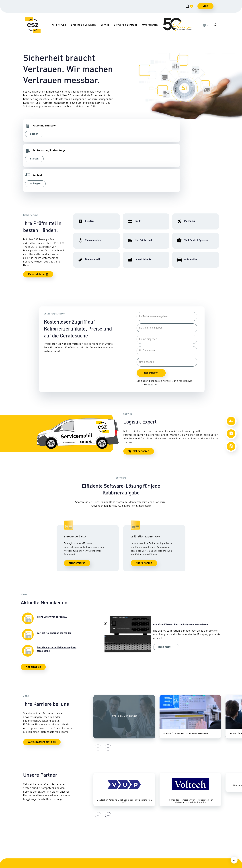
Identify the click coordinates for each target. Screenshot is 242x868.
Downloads (109, 853)
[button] (206, 25)
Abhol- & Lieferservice (115, 842)
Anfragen (135, 134)
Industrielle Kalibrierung (77, 846)
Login (205, 6)
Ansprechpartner (193, 835)
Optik (26, 850)
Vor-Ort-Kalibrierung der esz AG (53, 587)
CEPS (146, 839)
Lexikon (107, 857)
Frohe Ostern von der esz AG (53, 571)
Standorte (189, 839)
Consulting (149, 842)
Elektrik (27, 835)
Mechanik (28, 842)
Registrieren (150, 323)
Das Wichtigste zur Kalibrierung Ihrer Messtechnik (53, 603)
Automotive (69, 853)
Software (148, 846)
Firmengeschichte (193, 846)
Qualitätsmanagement (195, 857)
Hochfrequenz (31, 839)
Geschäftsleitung (193, 842)
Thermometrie (31, 853)
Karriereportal (191, 850)
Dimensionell (30, 846)
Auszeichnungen (192, 853)
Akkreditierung (192, 861)
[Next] (104, 700)
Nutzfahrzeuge (71, 839)
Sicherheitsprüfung (114, 846)
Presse (187, 865)
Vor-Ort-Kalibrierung (115, 839)
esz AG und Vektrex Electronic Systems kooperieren (163, 589)
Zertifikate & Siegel (114, 850)
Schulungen (150, 835)
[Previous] (96, 700)
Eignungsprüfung (73, 842)
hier (150, 335)
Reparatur (109, 835)
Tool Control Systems (75, 850)
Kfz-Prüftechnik (72, 835)
